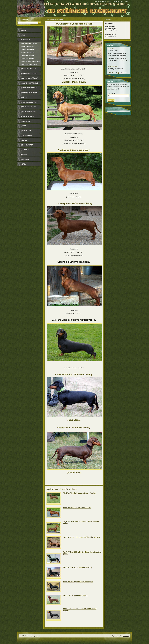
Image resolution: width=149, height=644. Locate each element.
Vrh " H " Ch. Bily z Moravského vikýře (78, 582)
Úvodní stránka (51, 19)
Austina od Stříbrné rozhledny (28, 50)
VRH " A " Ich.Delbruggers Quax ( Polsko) (80, 493)
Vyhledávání (23, 19)
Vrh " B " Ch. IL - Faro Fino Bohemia (77, 508)
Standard (25, 159)
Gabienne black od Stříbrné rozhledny (28, 59)
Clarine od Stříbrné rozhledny (28, 56)
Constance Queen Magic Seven (28, 70)
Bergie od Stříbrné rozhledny (28, 53)
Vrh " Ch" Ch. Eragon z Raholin (75, 595)
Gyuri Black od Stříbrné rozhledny (29, 117)
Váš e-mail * (112, 93)
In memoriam (26, 121)
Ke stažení (25, 150)
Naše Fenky (25, 40)
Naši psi (24, 97)
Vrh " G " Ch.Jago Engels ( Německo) (78, 567)
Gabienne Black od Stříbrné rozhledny (29, 93)
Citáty (23, 164)
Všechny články (113, 66)
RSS (127, 2)
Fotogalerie (26, 131)
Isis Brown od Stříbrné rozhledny (29, 65)
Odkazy (24, 154)
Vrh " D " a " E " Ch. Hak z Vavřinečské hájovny (82, 537)
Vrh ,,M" (111, 49)
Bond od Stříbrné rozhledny (28, 112)
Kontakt (24, 140)
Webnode (126, 636)
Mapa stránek (119, 2)
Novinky (24, 30)
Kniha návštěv (27, 145)
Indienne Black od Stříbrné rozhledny (30, 62)
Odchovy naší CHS (28, 107)
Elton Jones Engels (29, 102)
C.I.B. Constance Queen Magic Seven (29, 44)
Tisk (110, 2)
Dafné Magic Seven (28, 46)
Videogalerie (26, 135)
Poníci (23, 126)
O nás (23, 35)
